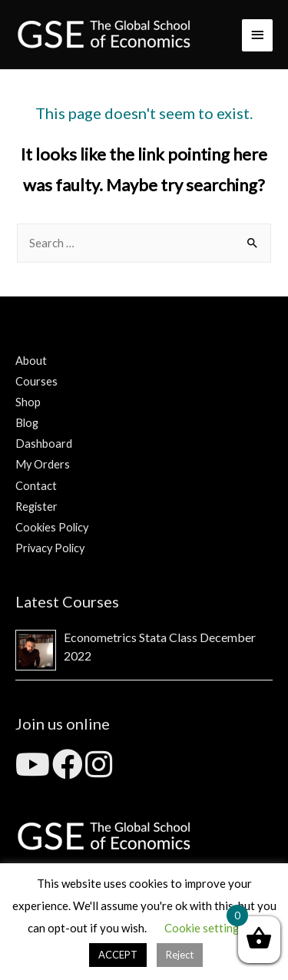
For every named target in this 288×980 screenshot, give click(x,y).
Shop (28, 402)
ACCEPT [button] (118, 955)
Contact (36, 486)
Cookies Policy (52, 527)
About (31, 361)
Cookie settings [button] (205, 928)
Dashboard (44, 444)
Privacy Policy (50, 548)
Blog (27, 423)
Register (36, 507)
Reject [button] (180, 955)
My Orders (43, 464)
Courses (36, 381)
